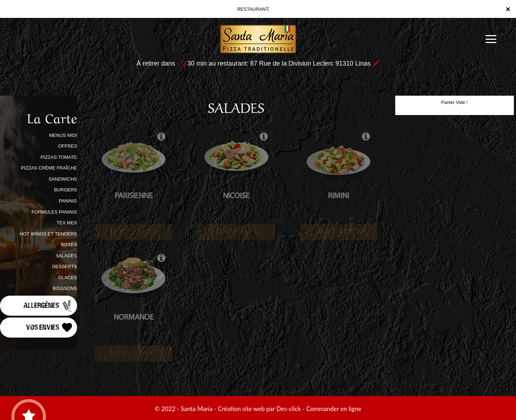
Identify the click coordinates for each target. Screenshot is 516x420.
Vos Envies (50, 328)
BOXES (69, 245)
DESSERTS (64, 266)
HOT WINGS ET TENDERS (48, 234)
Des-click (288, 409)
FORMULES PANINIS (54, 212)
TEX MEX (67, 223)
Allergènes (48, 306)
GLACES (68, 278)
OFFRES (68, 146)
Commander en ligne (334, 409)
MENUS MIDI (63, 135)
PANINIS (68, 201)
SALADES (66, 256)
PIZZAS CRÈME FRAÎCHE (49, 168)
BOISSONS (65, 288)
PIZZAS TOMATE (59, 157)
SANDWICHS (63, 179)
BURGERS (66, 190)
